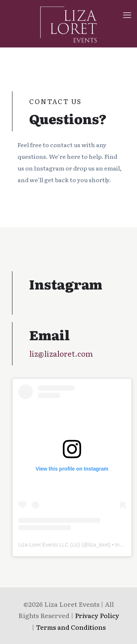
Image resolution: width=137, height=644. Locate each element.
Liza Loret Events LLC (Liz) (49, 545)
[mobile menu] (127, 15)
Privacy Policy (97, 615)
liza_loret (99, 545)
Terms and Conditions (71, 627)
